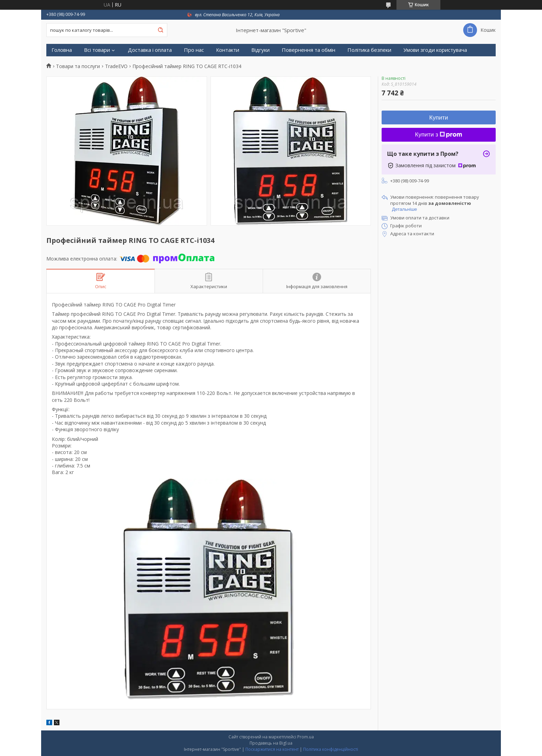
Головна (62, 50)
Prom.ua (306, 737)
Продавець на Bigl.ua (271, 743)
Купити (439, 118)
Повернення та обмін (309, 50)
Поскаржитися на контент (272, 749)
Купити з (439, 135)
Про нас (194, 50)
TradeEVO (116, 66)
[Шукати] (160, 30)
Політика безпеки (369, 50)
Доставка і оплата (150, 50)
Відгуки (260, 50)
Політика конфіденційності (331, 749)
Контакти (228, 50)
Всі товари (97, 50)
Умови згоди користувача (435, 50)
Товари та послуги (78, 66)
